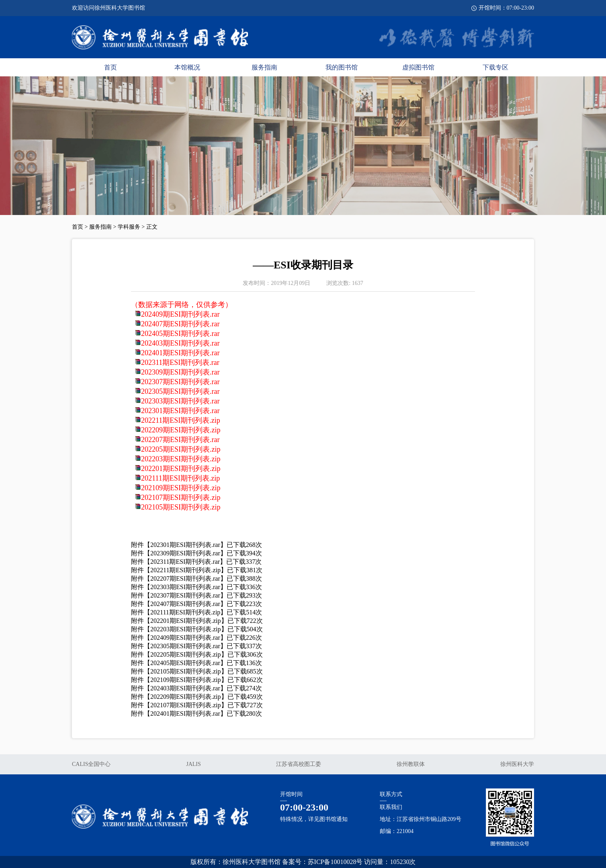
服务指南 (264, 67)
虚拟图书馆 (418, 67)
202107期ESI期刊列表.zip (181, 497)
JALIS (193, 764)
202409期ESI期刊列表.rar (180, 314)
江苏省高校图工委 (299, 764)
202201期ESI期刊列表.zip (181, 469)
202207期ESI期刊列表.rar (180, 440)
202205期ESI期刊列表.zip (181, 449)
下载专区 (495, 67)
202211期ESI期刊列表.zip (181, 420)
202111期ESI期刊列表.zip (180, 478)
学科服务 (129, 227)
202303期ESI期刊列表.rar (180, 401)
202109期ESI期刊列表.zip (181, 488)
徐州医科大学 (517, 764)
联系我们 (391, 807)
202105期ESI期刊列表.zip (181, 507)
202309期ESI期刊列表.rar (180, 372)
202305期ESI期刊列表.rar (180, 391)
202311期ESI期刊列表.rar (180, 362)
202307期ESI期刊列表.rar (180, 382)
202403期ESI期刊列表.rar (180, 343)
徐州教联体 (411, 764)
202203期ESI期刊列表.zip (181, 459)
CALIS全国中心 (91, 764)
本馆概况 (187, 67)
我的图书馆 (342, 67)
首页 (111, 67)
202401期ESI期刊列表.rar (180, 353)
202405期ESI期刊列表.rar (180, 334)
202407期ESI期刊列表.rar (180, 324)
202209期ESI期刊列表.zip (181, 430)
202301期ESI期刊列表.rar (180, 411)
